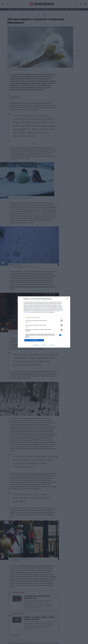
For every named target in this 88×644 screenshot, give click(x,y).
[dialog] (44, 322)
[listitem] (44, 318)
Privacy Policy (52, 345)
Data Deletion (36, 345)
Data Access (44, 345)
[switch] (61, 321)
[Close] (68, 299)
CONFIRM (34, 340)
